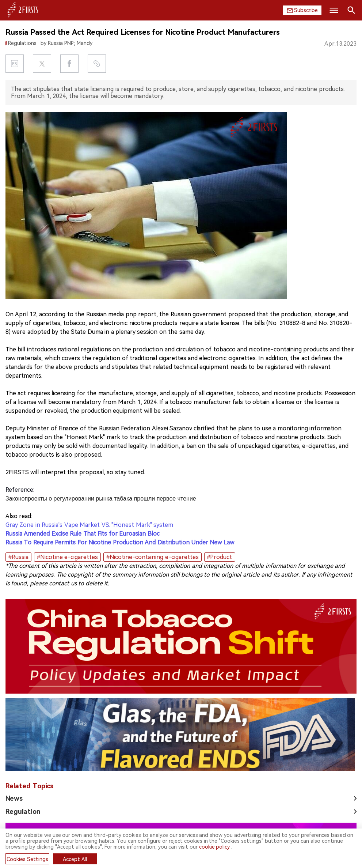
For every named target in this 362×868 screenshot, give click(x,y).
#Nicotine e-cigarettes (67, 557)
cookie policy (215, 847)
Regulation (23, 812)
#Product (220, 557)
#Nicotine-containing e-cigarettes (152, 557)
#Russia (18, 557)
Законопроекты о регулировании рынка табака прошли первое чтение (101, 499)
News (14, 798)
